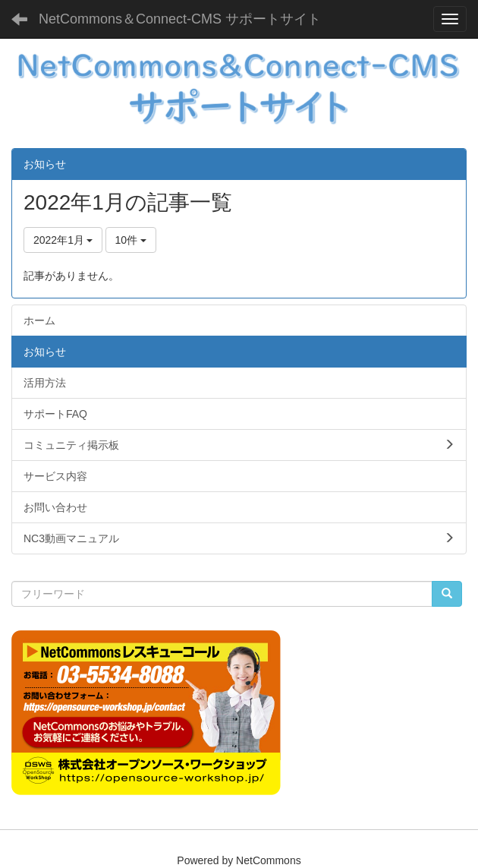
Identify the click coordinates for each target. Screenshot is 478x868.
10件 (131, 240)
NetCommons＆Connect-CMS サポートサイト (180, 19)
